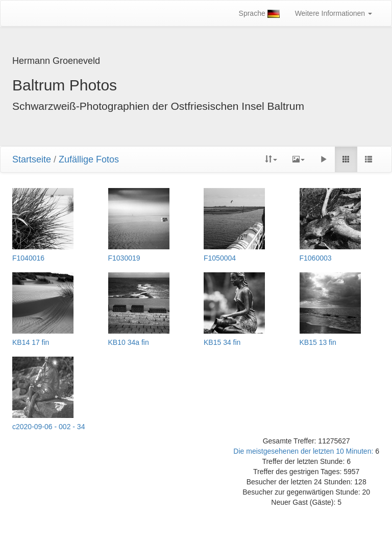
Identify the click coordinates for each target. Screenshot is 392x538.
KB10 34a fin (129, 343)
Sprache (259, 14)
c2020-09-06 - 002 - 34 (48, 427)
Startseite (32, 159)
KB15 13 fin (318, 343)
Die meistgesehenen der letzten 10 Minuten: (304, 451)
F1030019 (124, 258)
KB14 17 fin (31, 343)
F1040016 (28, 258)
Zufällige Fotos (89, 159)
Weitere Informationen (334, 13)
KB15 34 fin (222, 343)
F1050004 (220, 258)
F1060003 (316, 258)
